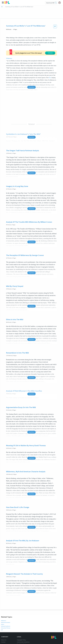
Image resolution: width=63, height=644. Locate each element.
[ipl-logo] (7, 3)
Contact (3, 629)
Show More (31, 74)
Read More (31, 124)
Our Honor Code (22, 631)
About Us (4, 626)
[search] (56, 3)
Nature (3, 611)
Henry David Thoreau (6, 615)
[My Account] (60, 3)
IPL (2, 7)
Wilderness (44, 45)
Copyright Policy (21, 626)
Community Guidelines (23, 629)
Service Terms (21, 635)
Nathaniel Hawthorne (6, 613)
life (43, 64)
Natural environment (6, 609)
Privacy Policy (21, 633)
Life (2, 616)
